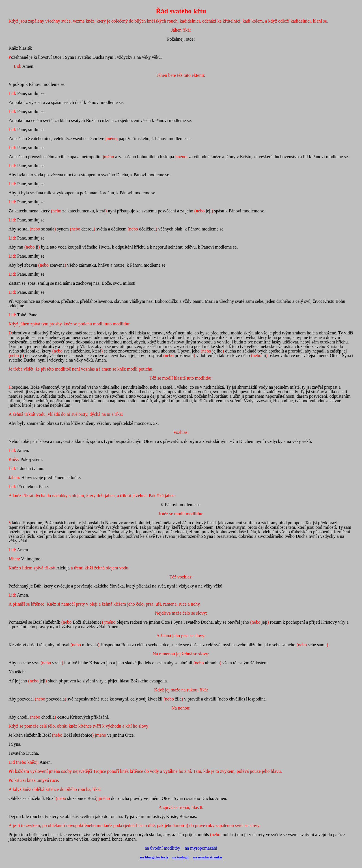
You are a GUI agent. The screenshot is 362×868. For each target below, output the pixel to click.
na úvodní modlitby (162, 848)
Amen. (19, 595)
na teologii (180, 857)
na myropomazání (201, 848)
